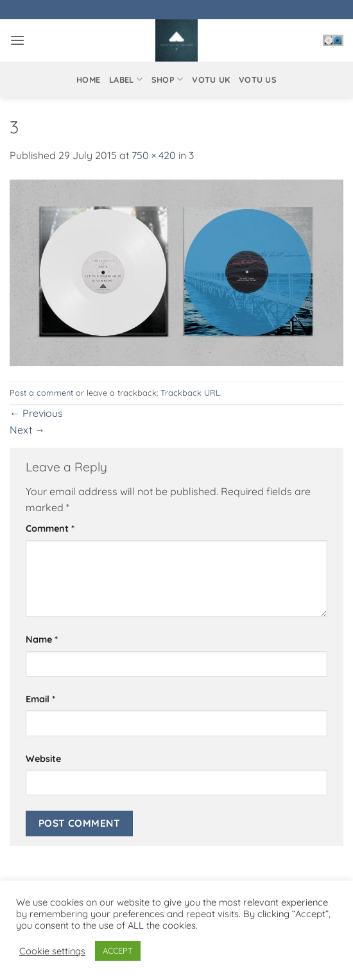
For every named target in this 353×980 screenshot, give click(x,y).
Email (40, 699)
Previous (36, 413)
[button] (17, 40)
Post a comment (41, 393)
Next (27, 430)
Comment (50, 528)
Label (126, 79)
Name (42, 639)
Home (88, 80)
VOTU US (258, 80)
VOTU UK (211, 80)
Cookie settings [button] (52, 951)
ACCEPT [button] (118, 950)
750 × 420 (154, 155)
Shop (167, 79)
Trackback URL (190, 393)
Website (43, 759)
